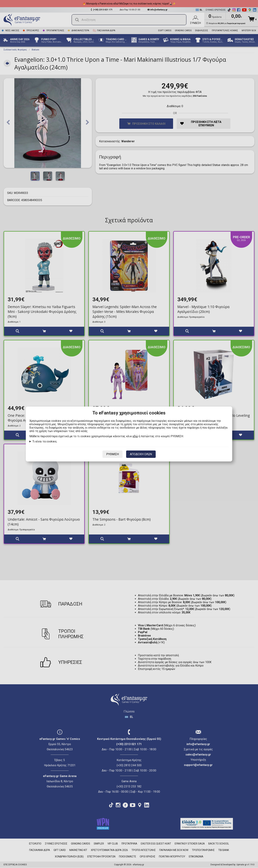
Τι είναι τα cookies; (45, 441)
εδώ (135, 436)
